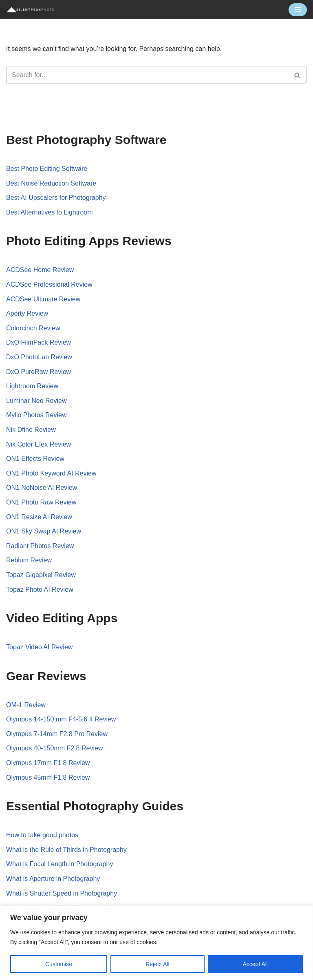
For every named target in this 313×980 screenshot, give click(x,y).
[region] (156, 943)
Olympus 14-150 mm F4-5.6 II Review (61, 719)
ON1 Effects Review (35, 459)
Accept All (255, 964)
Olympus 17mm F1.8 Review (48, 763)
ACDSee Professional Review (49, 284)
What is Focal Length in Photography (60, 864)
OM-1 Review (26, 705)
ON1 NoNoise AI (31, 488)
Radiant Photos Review (40, 546)
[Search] (147, 75)
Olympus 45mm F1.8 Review (48, 778)
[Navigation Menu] (298, 10)
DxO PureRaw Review (39, 372)
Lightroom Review (32, 386)
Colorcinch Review (33, 328)
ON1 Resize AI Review (39, 517)
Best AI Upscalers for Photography (56, 198)
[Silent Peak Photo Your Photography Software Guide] (31, 10)
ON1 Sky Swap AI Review (44, 531)
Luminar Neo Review (36, 401)
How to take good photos (42, 835)
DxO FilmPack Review (39, 342)
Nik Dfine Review (31, 430)
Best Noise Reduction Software (51, 183)
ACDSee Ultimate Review (43, 299)
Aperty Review (27, 313)
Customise (59, 964)
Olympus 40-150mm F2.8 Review (54, 748)
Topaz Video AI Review (39, 647)
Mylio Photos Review (36, 415)
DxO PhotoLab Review (39, 357)
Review (66, 488)
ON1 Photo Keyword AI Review (51, 473)
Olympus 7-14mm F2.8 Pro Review (57, 734)
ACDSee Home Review (40, 270)
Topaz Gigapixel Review (41, 575)
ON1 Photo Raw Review (41, 502)
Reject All (157, 964)
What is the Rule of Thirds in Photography (66, 850)
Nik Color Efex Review (39, 444)
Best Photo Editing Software (47, 169)
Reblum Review (29, 560)
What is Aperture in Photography (53, 879)
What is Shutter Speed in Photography (62, 893)
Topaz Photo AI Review (40, 590)
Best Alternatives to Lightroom (50, 212)
